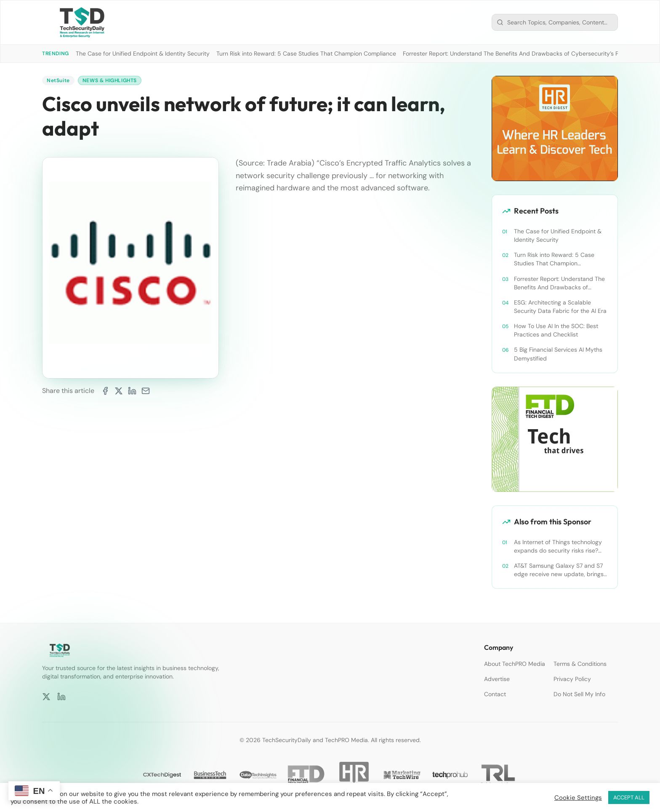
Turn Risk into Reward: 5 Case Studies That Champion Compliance (306, 53)
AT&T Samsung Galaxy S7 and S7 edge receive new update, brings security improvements (559, 570)
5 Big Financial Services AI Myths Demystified (558, 354)
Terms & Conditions (580, 664)
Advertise (497, 679)
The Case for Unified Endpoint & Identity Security (143, 53)
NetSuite (58, 80)
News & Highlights (110, 80)
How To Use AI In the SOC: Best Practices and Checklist (556, 330)
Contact (495, 694)
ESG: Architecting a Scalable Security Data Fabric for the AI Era (560, 307)
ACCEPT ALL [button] (629, 797)
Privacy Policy (572, 679)
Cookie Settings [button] (578, 798)
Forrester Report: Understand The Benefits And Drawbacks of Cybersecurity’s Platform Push (528, 53)
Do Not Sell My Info (579, 694)
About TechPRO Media (515, 664)
